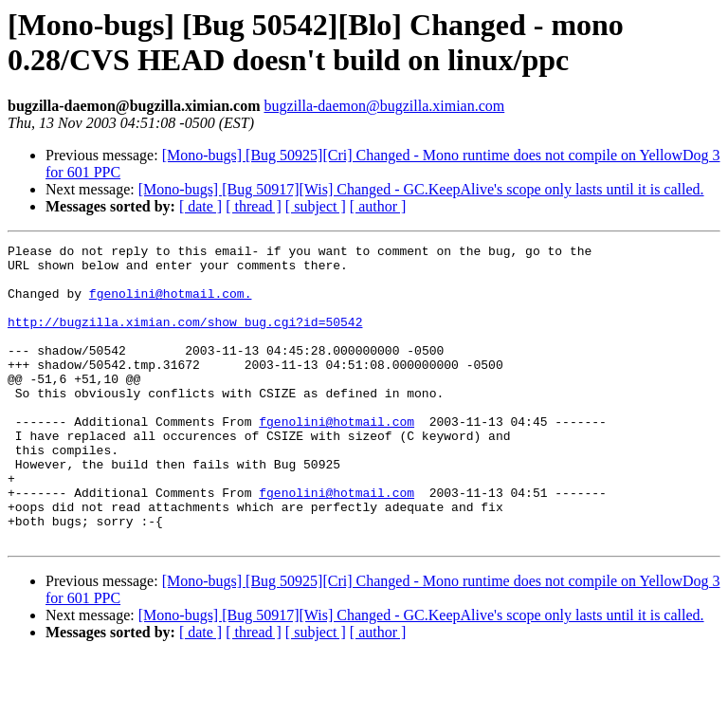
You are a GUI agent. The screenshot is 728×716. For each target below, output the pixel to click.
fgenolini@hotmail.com (337, 458)
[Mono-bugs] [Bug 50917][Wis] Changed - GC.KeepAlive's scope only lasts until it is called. (421, 189)
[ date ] (200, 206)
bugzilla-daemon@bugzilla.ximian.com (384, 106)
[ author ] (378, 206)
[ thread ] (254, 206)
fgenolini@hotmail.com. (171, 304)
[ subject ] (316, 206)
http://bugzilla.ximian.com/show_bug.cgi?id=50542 (185, 339)
